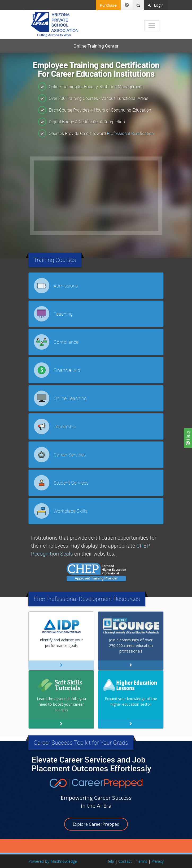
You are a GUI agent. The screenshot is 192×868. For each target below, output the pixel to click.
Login (156, 5)
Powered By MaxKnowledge (53, 861)
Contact (125, 861)
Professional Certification (130, 133)
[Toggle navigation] (152, 26)
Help (188, 438)
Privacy (158, 861)
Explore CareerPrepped (96, 824)
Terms (142, 861)
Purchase (108, 5)
